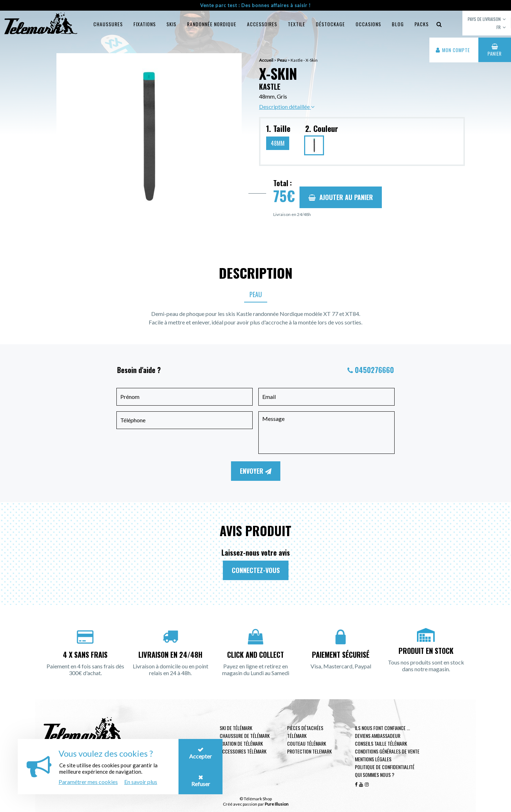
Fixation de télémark (241, 743)
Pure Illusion (277, 804)
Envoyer (256, 471)
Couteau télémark (307, 743)
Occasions (368, 24)
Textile (296, 24)
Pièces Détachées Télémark (305, 732)
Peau (256, 294)
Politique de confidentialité (385, 767)
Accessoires (262, 24)
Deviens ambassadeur (378, 736)
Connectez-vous (256, 570)
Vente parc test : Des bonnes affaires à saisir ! (255, 5)
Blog (398, 24)
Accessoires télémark (243, 751)
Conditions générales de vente (387, 751)
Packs (422, 24)
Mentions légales (373, 759)
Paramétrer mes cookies (88, 782)
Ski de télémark (236, 728)
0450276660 (374, 370)
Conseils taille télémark (381, 743)
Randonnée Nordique (212, 24)
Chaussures (108, 24)
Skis (171, 24)
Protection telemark (309, 751)
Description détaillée (287, 107)
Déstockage (330, 24)
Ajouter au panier (341, 197)
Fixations (145, 24)
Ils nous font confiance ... (382, 728)
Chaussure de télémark (245, 736)
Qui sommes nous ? (375, 775)
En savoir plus (141, 782)
